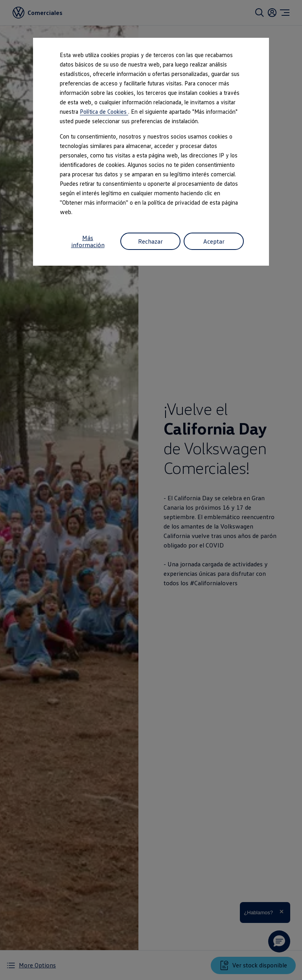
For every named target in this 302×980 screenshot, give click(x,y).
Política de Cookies (104, 111)
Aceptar (214, 241)
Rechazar (150, 241)
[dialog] (151, 490)
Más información (88, 241)
